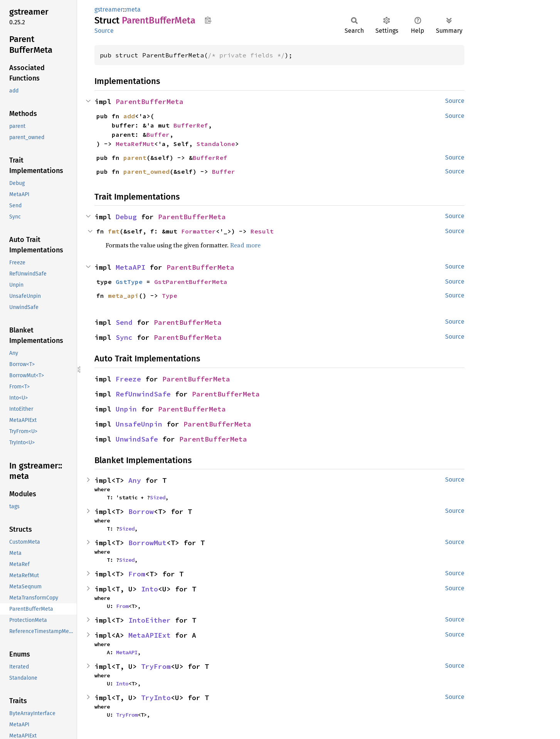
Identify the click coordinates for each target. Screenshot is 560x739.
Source (104, 31)
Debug (126, 217)
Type (170, 296)
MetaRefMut (135, 144)
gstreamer (109, 9)
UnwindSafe (137, 439)
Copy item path (208, 20)
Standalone (216, 144)
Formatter (198, 231)
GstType (129, 282)
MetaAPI (130, 267)
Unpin (126, 409)
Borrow (141, 511)
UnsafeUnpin (139, 424)
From (137, 574)
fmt (114, 231)
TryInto (156, 698)
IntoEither (150, 620)
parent (135, 158)
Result (262, 231)
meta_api (123, 296)
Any (135, 480)
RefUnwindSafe (143, 394)
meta (133, 9)
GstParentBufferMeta (191, 282)
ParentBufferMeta (150, 102)
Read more (245, 245)
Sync (124, 337)
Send (124, 322)
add (129, 116)
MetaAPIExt (150, 635)
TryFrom (156, 666)
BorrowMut (147, 543)
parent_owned (146, 171)
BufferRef (191, 125)
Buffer (158, 134)
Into (150, 589)
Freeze (128, 379)
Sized (158, 497)
